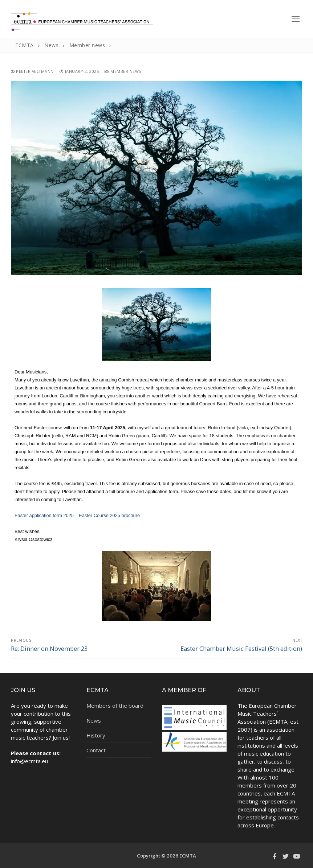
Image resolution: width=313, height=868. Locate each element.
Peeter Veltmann (32, 71)
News (94, 720)
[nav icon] (296, 19)
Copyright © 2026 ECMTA (166, 856)
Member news (123, 71)
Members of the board (115, 706)
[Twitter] (285, 856)
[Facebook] (275, 856)
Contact (96, 750)
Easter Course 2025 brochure (109, 515)
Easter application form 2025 (44, 515)
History (96, 735)
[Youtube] (297, 856)
